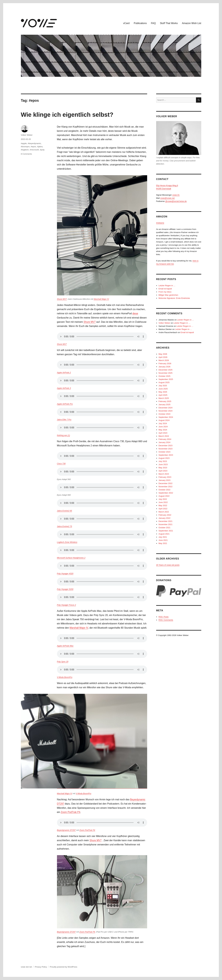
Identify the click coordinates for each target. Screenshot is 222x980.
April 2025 (163, 395)
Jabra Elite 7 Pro (64, 420)
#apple (24, 143)
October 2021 (165, 528)
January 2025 (165, 405)
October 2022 (165, 490)
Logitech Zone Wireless (67, 542)
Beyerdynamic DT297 (66, 830)
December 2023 (166, 446)
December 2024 (166, 408)
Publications (140, 23)
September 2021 (166, 531)
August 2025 (164, 382)
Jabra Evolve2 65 (64, 511)
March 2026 (164, 360)
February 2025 (165, 401)
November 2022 (166, 487)
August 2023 (164, 458)
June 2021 (163, 540)
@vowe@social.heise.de (176, 201)
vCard (126, 23)
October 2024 (165, 414)
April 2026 (163, 357)
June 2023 (163, 464)
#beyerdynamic (34, 143)
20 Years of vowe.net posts (168, 565)
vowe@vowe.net (167, 198)
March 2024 (164, 436)
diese (135, 313)
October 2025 (165, 376)
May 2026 (163, 354)
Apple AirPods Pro (65, 404)
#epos (33, 147)
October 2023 (165, 452)
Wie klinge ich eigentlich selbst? (67, 115)
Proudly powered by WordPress (64, 967)
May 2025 (163, 392)
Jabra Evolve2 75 (64, 526)
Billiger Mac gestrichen (168, 295)
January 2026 (165, 367)
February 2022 (165, 515)
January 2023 (165, 480)
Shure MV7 (62, 299)
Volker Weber (27, 135)
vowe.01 (176, 195)
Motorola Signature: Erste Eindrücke (174, 298)
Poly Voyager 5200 (65, 589)
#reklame (160, 223)
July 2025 (163, 386)
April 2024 (163, 433)
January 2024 (165, 442)
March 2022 (164, 512)
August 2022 (164, 496)
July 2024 (163, 423)
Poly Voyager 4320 (65, 574)
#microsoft (34, 150)
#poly (42, 150)
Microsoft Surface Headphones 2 (71, 558)
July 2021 (163, 537)
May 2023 (163, 468)
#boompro (25, 147)
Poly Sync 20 (63, 662)
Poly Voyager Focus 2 (67, 605)
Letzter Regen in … (167, 286)
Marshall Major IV (101, 299)
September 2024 (166, 417)
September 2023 (166, 455)
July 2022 (163, 499)
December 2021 (166, 521)
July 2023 (163, 461)
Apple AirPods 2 (64, 373)
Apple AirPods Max (65, 646)
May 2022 (163, 505)
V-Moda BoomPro (65, 677)
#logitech (25, 150)
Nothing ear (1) (64, 435)
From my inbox (165, 292)
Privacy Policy (41, 967)
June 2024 (163, 427)
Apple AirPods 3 (64, 388)
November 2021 (166, 524)
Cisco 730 (61, 464)
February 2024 (165, 439)
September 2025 (166, 379)
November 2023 (166, 449)
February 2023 (165, 477)
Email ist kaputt (165, 289)
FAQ (153, 23)
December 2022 (166, 483)
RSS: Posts (164, 617)
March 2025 (164, 398)
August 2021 (164, 534)
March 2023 (164, 474)
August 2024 (164, 420)
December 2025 (166, 370)
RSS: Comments (166, 620)
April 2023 (163, 471)
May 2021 (163, 543)
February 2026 (165, 363)
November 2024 (166, 411)
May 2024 (163, 430)
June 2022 (163, 502)
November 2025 (166, 373)
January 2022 (165, 518)
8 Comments (26, 154)
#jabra (40, 147)
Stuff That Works (169, 23)
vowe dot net (26, 967)
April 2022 (163, 509)
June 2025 (163, 389)
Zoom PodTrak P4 (70, 812)
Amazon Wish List (191, 23)
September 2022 (166, 493)
